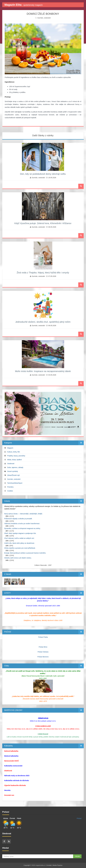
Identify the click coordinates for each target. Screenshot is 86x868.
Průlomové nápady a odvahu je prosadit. (18, 519)
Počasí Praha (43, 637)
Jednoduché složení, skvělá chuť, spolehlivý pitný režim (43, 322)
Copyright (27, 865)
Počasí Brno (43, 647)
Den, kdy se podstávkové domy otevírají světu (43, 174)
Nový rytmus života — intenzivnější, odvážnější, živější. (23, 514)
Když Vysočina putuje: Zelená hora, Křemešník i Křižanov (43, 223)
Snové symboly (13, 471)
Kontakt (49, 865)
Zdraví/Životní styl (13, 475)
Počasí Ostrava (43, 652)
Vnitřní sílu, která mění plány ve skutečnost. (19, 543)
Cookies (10, 491)
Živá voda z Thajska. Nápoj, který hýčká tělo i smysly (43, 273)
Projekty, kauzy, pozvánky (16, 456)
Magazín (10, 448)
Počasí (79, 818)
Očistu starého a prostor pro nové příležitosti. (20, 548)
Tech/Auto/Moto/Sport (15, 483)
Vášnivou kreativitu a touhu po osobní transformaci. (22, 524)
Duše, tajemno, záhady (15, 467)
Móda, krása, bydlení (15, 460)
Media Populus (58, 865)
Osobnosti (11, 464)
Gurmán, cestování (44, 18)
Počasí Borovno (43, 657)
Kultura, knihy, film (14, 452)
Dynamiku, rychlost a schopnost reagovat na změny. (22, 528)
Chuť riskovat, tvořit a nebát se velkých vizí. (19, 538)
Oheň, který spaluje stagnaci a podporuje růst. (20, 533)
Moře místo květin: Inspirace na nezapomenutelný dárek (43, 371)
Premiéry (10, 487)
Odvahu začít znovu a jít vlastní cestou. (18, 558)
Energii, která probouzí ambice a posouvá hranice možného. (25, 553)
